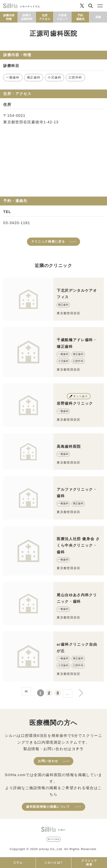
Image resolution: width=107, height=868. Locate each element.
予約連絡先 (80, 17)
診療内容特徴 (9, 17)
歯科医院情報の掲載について (48, 807)
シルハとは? (53, 862)
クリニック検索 (89, 862)
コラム (18, 862)
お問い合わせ (48, 761)
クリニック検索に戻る (48, 241)
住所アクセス (45, 17)
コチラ (78, 749)
